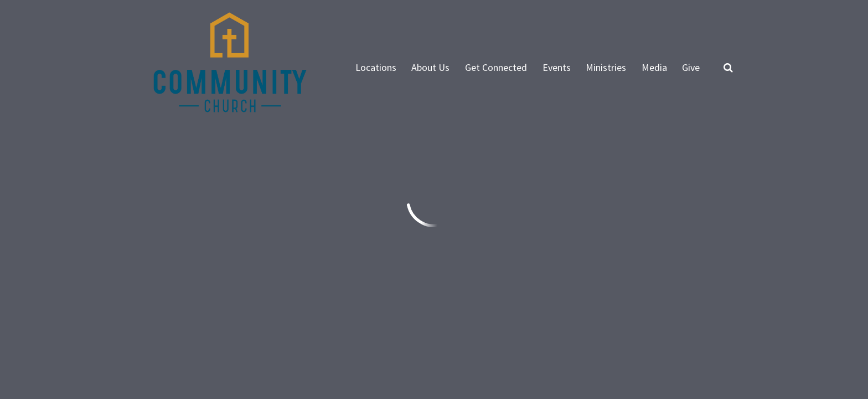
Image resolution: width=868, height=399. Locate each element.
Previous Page (182, 190)
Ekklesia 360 (711, 321)
